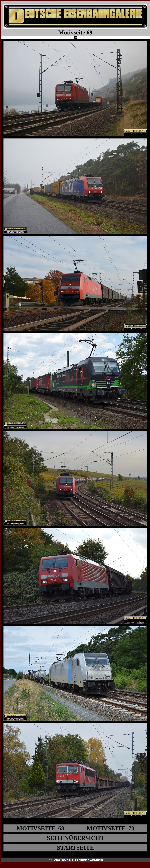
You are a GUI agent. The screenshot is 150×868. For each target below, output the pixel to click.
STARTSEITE (75, 848)
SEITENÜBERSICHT (75, 838)
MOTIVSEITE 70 (111, 828)
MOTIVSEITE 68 (40, 828)
